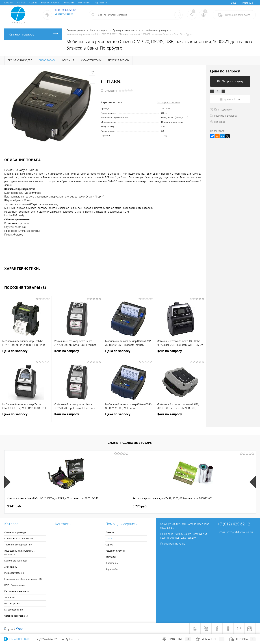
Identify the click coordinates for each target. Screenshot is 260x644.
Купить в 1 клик (230, 99)
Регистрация (247, 3)
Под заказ (217, 122)
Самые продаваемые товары (130, 443)
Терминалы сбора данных (18, 545)
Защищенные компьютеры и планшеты (20, 553)
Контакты (69, 3)
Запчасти (9, 597)
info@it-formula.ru (240, 532)
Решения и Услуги (50, 3)
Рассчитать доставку (224, 116)
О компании (84, 3)
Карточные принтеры (16, 561)
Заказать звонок (64, 14)
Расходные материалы (17, 591)
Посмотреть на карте (173, 544)
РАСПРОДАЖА (12, 604)
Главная (8, 3)
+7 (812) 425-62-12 (46, 639)
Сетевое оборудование (16, 616)
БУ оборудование (14, 610)
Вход (233, 3)
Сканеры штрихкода (15, 532)
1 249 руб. (206, 506)
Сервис (33, 3)
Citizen (165, 113)
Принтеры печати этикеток (19, 538)
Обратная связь (17, 639)
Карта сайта (101, 3)
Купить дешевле (221, 109)
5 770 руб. (77, 506)
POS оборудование (14, 573)
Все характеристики (169, 102)
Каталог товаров (33, 34)
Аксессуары (11, 567)
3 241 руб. (14, 506)
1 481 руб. (140, 506)
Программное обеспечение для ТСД (24, 579)
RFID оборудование (15, 585)
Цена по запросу (26, 354)
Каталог (21, 3)
